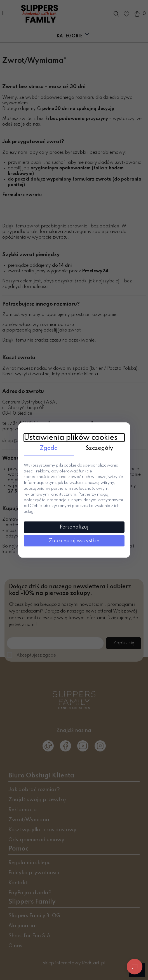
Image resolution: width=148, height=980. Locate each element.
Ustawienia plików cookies (71, 438)
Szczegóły (99, 448)
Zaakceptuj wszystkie (74, 541)
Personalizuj (74, 527)
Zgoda (49, 448)
